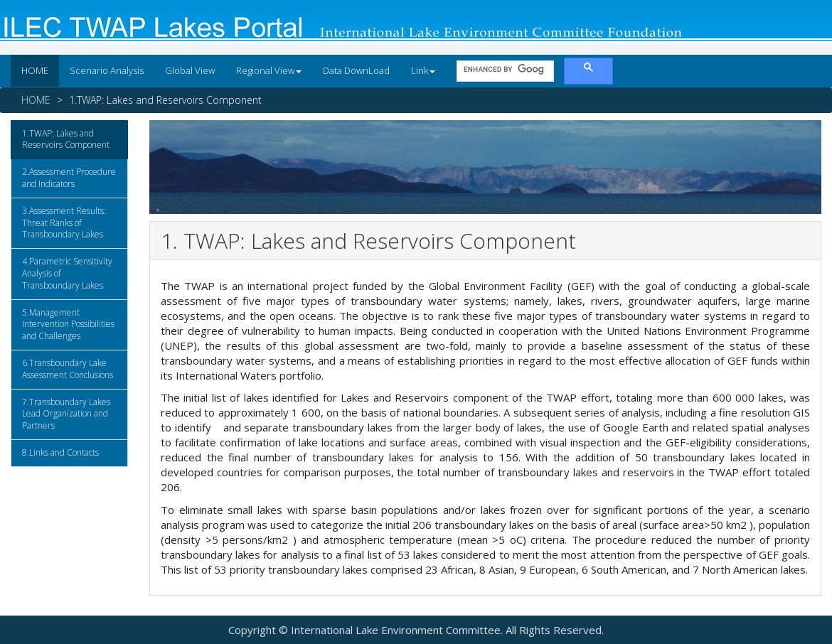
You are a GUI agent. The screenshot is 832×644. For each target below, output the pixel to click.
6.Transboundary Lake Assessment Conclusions (68, 369)
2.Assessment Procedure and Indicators (69, 178)
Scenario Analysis (107, 70)
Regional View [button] (269, 70)
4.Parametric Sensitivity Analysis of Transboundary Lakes (67, 273)
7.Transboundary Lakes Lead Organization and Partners (66, 414)
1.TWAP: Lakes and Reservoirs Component (66, 139)
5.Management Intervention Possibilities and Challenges (68, 324)
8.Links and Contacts (60, 452)
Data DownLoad (356, 70)
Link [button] (423, 70)
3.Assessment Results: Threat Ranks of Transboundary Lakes (64, 223)
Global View (190, 70)
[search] (504, 69)
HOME (35, 70)
